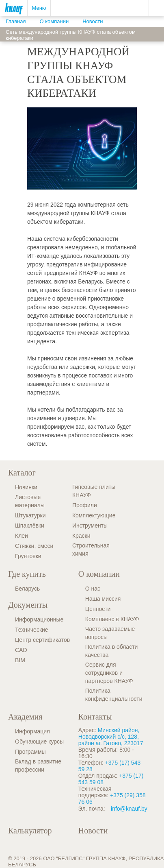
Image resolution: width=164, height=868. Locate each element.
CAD (21, 650)
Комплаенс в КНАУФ (112, 619)
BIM (20, 660)
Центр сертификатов (42, 640)
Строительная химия (91, 550)
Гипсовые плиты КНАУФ (94, 491)
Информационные (39, 619)
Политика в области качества (112, 651)
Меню (39, 8)
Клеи (22, 536)
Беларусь (27, 589)
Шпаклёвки (30, 526)
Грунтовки (28, 556)
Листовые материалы (30, 501)
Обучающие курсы (39, 742)
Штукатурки (30, 515)
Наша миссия (103, 599)
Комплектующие (94, 515)
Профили (85, 505)
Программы (30, 752)
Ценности (98, 609)
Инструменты (90, 526)
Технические (32, 630)
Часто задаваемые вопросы (110, 633)
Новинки (26, 487)
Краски (81, 536)
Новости (93, 831)
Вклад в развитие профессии (38, 765)
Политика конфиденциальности (114, 695)
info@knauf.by (129, 809)
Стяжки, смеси (34, 546)
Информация (32, 731)
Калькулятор (30, 831)
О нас (93, 589)
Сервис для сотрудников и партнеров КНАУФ (109, 673)
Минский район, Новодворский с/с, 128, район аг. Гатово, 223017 (111, 737)
